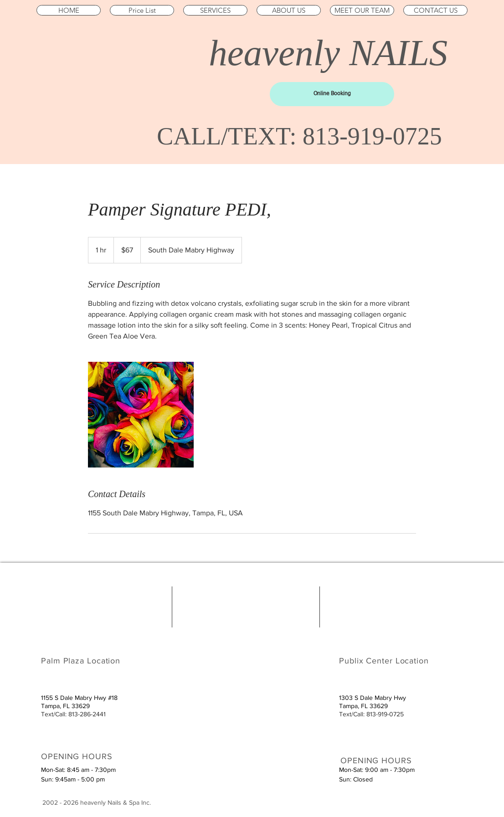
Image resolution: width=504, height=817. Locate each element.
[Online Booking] (332, 94)
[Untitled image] (141, 415)
